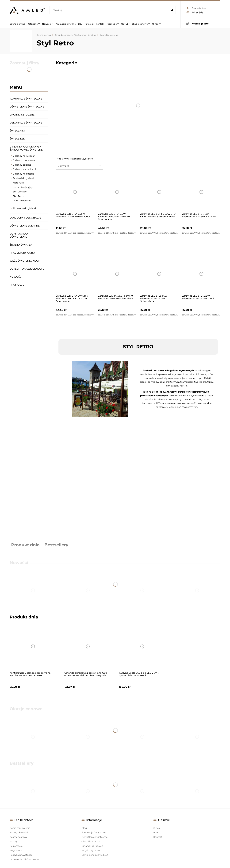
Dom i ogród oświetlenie (19, 235)
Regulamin (16, 850)
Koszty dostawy (18, 837)
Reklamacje (16, 846)
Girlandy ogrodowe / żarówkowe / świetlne (26, 148)
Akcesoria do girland (24, 208)
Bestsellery (56, 545)
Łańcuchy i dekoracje (25, 218)
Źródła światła (21, 245)
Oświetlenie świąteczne (27, 107)
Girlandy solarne (22, 165)
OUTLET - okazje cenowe (27, 269)
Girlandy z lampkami (24, 169)
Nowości (16, 277)
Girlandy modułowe (24, 160)
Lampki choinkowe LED (95, 855)
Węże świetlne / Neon (25, 261)
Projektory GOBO (22, 253)
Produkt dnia (25, 545)
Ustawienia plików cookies (24, 859)
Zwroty (14, 841)
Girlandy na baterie (23, 174)
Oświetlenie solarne (25, 226)
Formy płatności (19, 832)
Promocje (17, 285)
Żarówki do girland (23, 178)
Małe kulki (18, 183)
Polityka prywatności (21, 855)
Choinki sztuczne (22, 115)
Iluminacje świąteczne (26, 99)
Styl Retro (18, 196)
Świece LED (17, 139)
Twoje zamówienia (20, 828)
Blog (84, 828)
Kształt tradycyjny (23, 187)
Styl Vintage (20, 192)
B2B (156, 832)
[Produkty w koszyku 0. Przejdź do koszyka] (201, 24)
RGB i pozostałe (22, 201)
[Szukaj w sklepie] (110, 10)
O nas (157, 828)
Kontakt (158, 837)
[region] (29, 415)
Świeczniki (17, 131)
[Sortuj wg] (79, 166)
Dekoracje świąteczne (26, 123)
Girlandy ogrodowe (92, 846)
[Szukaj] (172, 10)
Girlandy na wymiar (24, 156)
